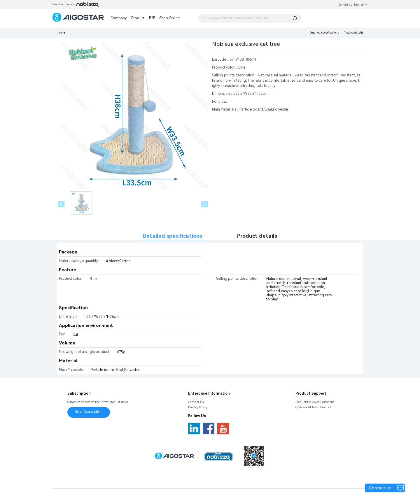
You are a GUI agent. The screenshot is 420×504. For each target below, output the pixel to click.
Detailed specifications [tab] (172, 236)
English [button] (360, 5)
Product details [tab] (257, 236)
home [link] (61, 33)
